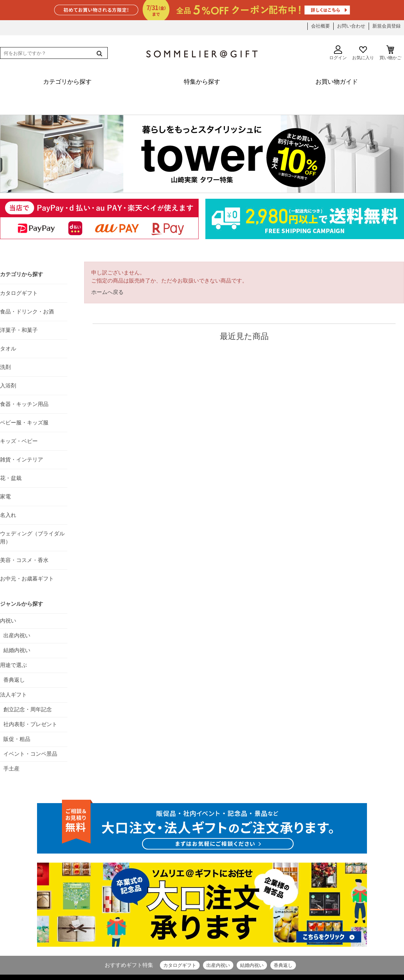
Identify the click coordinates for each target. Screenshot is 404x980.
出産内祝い (218, 965)
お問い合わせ (351, 26)
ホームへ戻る (107, 292)
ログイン (338, 53)
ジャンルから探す (22, 604)
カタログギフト (180, 965)
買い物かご (390, 53)
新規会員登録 (386, 26)
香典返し (283, 965)
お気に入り (363, 53)
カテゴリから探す (22, 274)
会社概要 (321, 26)
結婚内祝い (252, 965)
